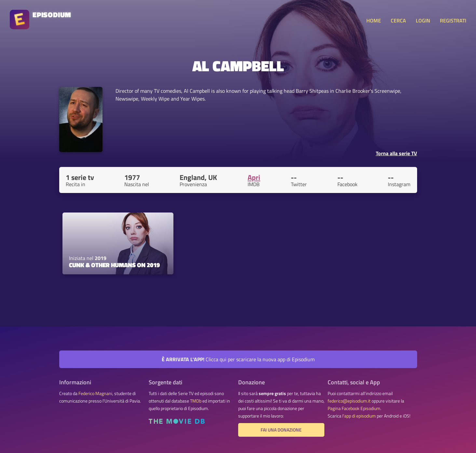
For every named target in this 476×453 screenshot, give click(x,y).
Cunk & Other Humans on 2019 (114, 265)
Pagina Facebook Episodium (354, 408)
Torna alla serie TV (396, 153)
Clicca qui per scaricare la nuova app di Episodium (238, 359)
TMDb (196, 401)
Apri (254, 177)
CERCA (398, 21)
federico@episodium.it (349, 401)
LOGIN (423, 21)
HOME (374, 21)
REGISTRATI (453, 21)
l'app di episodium (359, 416)
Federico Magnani (95, 393)
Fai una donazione (281, 430)
